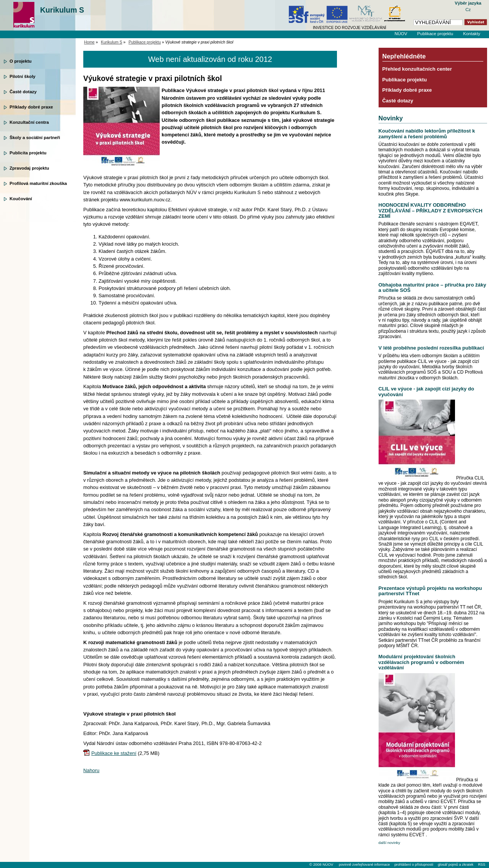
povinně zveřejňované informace (364, 865)
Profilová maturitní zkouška (38, 183)
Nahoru (91, 770)
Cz (468, 10)
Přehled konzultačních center (417, 69)
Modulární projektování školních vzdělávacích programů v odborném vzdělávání (421, 662)
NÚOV (401, 34)
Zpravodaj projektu (29, 168)
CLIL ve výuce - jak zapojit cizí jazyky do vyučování (426, 391)
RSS (482, 865)
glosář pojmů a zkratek (456, 865)
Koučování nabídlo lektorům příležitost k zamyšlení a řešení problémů (427, 134)
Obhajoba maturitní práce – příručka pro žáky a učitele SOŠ (432, 287)
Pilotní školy (23, 76)
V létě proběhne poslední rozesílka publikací (431, 348)
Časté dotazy (23, 92)
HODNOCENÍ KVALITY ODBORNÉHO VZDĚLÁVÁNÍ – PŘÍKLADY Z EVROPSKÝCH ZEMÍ (431, 211)
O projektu (21, 61)
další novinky (389, 843)
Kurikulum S (62, 10)
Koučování (21, 199)
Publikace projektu (435, 34)
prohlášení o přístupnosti (414, 865)
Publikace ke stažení (114, 753)
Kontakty (472, 34)
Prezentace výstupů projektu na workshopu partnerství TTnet (430, 591)
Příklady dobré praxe (31, 107)
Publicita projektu (28, 153)
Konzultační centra (29, 122)
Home (89, 42)
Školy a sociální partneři (35, 138)
